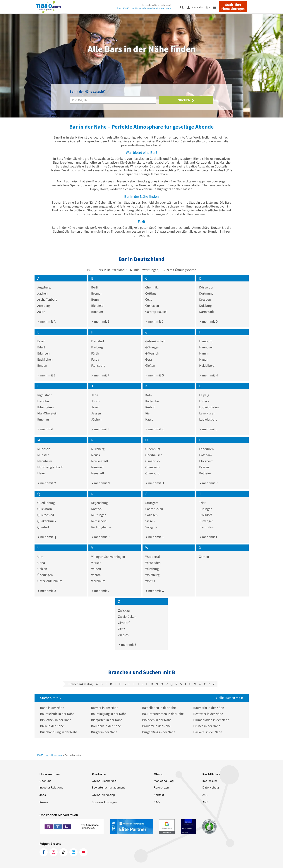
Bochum (97, 312)
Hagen (204, 359)
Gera (149, 359)
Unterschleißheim (50, 581)
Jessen (96, 413)
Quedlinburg (46, 503)
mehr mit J (100, 429)
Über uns (45, 781)
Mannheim (45, 461)
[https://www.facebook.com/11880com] (44, 852)
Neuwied (97, 467)
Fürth (95, 353)
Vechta (96, 575)
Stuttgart (152, 503)
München (44, 449)
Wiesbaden (153, 563)
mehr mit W (155, 591)
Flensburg (98, 365)
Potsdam (205, 455)
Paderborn (206, 449)
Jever (95, 407)
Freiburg (97, 347)
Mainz (41, 473)
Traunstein (207, 527)
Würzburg (152, 569)
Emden (42, 365)
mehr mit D (208, 321)
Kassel (150, 419)
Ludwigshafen (209, 407)
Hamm (204, 353)
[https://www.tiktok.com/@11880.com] (64, 852)
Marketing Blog (164, 781)
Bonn (95, 299)
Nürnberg (98, 449)
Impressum (210, 781)
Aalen (41, 312)
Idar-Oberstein (47, 413)
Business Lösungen (104, 802)
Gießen (150, 365)
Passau (204, 467)
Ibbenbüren (46, 407)
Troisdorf (205, 515)
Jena (95, 395)
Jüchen (96, 419)
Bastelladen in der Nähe (159, 708)
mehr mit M (47, 483)
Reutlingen (99, 515)
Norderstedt (100, 461)
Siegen (150, 521)
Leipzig (204, 395)
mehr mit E (46, 375)
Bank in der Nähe (52, 708)
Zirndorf (124, 623)
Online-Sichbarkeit (104, 781)
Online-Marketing (103, 795)
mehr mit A (46, 321)
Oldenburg (153, 449)
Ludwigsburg (208, 419)
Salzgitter (152, 527)
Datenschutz (211, 787)
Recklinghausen (102, 527)
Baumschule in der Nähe (57, 714)
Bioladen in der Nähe (157, 720)
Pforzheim (206, 461)
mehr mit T (208, 537)
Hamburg (206, 341)
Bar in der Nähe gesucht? (88, 91)
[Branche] (113, 100)
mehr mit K (154, 429)
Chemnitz (152, 287)
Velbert (96, 569)
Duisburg (205, 306)
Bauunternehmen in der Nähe (163, 714)
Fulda (95, 359)
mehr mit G (155, 375)
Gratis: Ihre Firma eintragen (233, 7)
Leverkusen (207, 413)
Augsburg (44, 287)
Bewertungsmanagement (108, 787)
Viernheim (98, 581)
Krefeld (150, 407)
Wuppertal (153, 557)
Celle (149, 299)
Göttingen (152, 347)
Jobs (43, 795)
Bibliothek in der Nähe (56, 720)
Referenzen (161, 787)
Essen (41, 341)
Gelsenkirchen (155, 341)
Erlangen (43, 353)
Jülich (95, 401)
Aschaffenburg (47, 299)
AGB (205, 795)
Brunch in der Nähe (207, 726)
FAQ (157, 802)
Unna (41, 563)
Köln (149, 395)
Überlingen (45, 575)
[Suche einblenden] (183, 7)
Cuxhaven (152, 306)
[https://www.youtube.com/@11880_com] (83, 852)
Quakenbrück (47, 521)
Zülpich (123, 635)
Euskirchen (45, 359)
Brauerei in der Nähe (156, 726)
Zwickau (124, 610)
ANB (205, 802)
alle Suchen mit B (229, 698)
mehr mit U (47, 591)
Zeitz (122, 629)
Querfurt (43, 527)
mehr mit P (208, 483)
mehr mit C (154, 321)
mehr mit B (100, 321)
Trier (202, 503)
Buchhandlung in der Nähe (59, 732)
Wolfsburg (152, 575)
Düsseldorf (207, 287)
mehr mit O (155, 483)
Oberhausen (154, 455)
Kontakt (159, 795)
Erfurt (41, 347)
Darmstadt (207, 312)
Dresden (205, 299)
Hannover (206, 347)
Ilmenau (43, 419)
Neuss (96, 455)
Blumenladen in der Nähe (211, 720)
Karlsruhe (152, 401)
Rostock (97, 509)
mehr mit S (154, 537)
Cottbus (151, 293)
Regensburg (100, 503)
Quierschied (46, 515)
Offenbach (152, 467)
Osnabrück (153, 461)
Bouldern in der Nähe (106, 726)
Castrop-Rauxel (156, 312)
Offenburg (152, 473)
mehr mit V (100, 591)
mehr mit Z (127, 645)
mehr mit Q (47, 537)
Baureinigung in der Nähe (109, 714)
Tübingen (206, 509)
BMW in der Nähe (52, 726)
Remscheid (99, 521)
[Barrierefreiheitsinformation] (209, 7)
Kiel (148, 413)
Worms (150, 581)
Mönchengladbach (50, 467)
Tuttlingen (206, 521)
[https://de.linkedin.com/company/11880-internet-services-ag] (73, 852)
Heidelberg (207, 365)
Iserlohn (43, 401)
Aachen (42, 293)
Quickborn (45, 509)
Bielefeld (97, 306)
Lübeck (204, 401)
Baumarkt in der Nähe (209, 708)
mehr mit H (209, 375)
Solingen (151, 515)
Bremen (97, 293)
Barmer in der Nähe (105, 708)
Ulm (40, 557)
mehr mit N (101, 483)
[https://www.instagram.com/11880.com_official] (54, 852)
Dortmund (206, 293)
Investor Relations (51, 787)
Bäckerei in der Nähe (208, 732)
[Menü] (216, 7)
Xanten (204, 557)
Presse (44, 802)
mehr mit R (100, 537)
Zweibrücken (127, 617)
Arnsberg (44, 306)
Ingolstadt (44, 395)
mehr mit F (100, 375)
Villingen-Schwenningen (108, 557)
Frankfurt (98, 341)
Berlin (95, 287)
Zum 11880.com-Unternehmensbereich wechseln (144, 8)
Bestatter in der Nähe (208, 714)
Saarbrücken (154, 509)
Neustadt (98, 473)
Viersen (96, 563)
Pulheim (205, 473)
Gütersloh (152, 353)
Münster (43, 455)
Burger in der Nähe (104, 732)
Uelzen (42, 569)
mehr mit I (46, 429)
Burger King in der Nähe (159, 732)
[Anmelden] (196, 7)
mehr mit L (208, 429)
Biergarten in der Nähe (107, 720)
